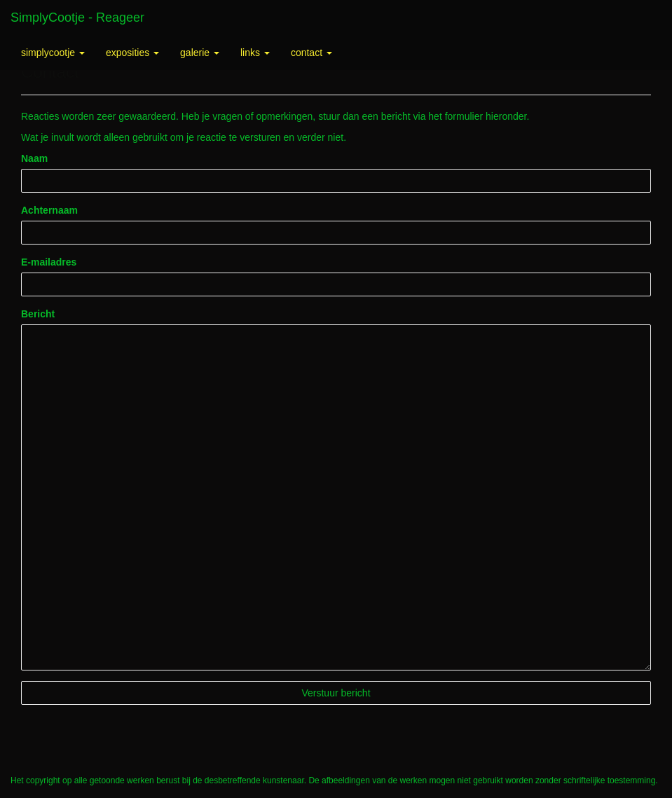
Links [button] (255, 53)
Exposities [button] (132, 53)
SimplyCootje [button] (53, 53)
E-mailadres (49, 262)
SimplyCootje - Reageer (77, 18)
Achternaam (49, 210)
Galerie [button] (200, 53)
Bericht (38, 314)
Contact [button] (311, 53)
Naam (34, 158)
